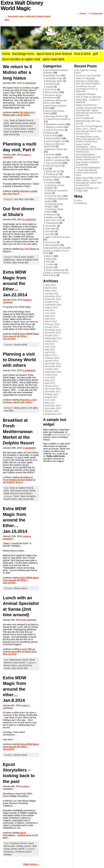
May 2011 (50, 403)
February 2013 (52, 358)
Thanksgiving (52, 223)
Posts (83, 14)
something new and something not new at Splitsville (87, 89)
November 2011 (53, 392)
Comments (97, 14)
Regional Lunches (55, 127)
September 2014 (53, 305)
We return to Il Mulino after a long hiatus (17, 72)
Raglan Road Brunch (86, 105)
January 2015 (52, 293)
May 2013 (50, 350)
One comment (29, 620)
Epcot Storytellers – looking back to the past (20, 835)
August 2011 (51, 397)
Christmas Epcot (55, 196)
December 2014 (53, 296)
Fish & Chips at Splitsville (89, 97)
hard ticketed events (55, 177)
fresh (48, 262)
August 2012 (51, 375)
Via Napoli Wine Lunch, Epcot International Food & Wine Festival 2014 (88, 139)
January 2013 (52, 361)
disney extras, (21, 408)
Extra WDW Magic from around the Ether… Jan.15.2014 (15, 520)
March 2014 (51, 321)
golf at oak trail (53, 171)
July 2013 (50, 344)
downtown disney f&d (56, 149)
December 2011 (53, 389)
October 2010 (52, 411)
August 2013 (51, 341)
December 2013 (53, 330)
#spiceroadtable (54, 138)
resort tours (51, 242)
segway (50, 87)
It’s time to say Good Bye (88, 75)
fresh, (17, 496)
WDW (33, 123)
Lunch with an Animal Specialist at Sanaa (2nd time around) (20, 652)
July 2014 (50, 310)
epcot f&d (51, 155)
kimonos (50, 267)
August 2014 (51, 307)
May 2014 (50, 316)
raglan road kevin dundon (58, 237)
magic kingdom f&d (55, 157)
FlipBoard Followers (86, 94)
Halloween (51, 215)
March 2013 (51, 355)
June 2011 (50, 400)
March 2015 (51, 291)
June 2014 (50, 313)
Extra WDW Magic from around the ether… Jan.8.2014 (15, 689)
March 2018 (51, 288)
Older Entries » (31, 864)
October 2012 (52, 369)
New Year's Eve (54, 220)
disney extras (21, 345)
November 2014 (53, 299)
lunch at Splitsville (85, 118)
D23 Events (51, 89)
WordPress (82, 203)
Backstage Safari (54, 81)
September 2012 (53, 372)
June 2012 (50, 378)
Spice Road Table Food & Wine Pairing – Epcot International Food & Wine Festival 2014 (89, 182)
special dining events (55, 248)
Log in (79, 200)
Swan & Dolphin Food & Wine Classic (56, 274)
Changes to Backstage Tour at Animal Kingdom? (88, 82)
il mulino (50, 264)
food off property (53, 166)
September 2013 (53, 338)
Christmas (51, 183)
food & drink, (21, 129)
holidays (8, 854)
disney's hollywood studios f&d (54, 145)
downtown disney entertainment (53, 96)
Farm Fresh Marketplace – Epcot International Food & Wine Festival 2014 (88, 171)
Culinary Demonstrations (58, 119)
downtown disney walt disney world (55, 102)
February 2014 (52, 324)
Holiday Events (23, 846)
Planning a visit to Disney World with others (19, 360)
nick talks (50, 231)
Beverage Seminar (55, 116)
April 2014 (50, 319)
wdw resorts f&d (11, 134)
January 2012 (52, 386)
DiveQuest (51, 84)
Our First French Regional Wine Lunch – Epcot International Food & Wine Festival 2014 (89, 130)
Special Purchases (55, 130)
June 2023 (50, 285)
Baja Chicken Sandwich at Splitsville (88, 164)
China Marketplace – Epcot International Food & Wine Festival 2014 (88, 157)
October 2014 (52, 302)
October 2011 (52, 394)
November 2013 (53, 333)
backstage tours (53, 75)
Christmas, (9, 852)
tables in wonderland (56, 160)
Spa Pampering (53, 245)
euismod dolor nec (61, 435)
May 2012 (50, 380)
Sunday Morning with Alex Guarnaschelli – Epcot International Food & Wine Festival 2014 (89, 112)
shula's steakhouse (55, 270)
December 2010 (53, 406)
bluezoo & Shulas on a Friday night (87, 189)
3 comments (29, 448)
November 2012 (53, 366)
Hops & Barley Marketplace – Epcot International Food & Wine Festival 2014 (89, 148)
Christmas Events (18, 843)
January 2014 (52, 327)
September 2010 (53, 414)
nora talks (29, 199)
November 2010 (53, 408)
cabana (49, 259)
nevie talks (50, 229)
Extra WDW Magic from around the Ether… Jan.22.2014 (15, 283)
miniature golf (52, 174)
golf (47, 169)
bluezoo (50, 256)
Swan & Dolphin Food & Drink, (19, 132)
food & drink (51, 136)
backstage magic (54, 78)
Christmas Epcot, (23, 852)
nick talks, (19, 199)
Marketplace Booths (56, 124)
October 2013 (52, 335)
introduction (51, 226)
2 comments (29, 83)
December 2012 (53, 364)
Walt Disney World (19, 123)
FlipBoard (50, 133)
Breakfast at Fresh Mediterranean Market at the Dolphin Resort (18, 432)
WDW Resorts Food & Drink (17, 126)
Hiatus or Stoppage (86, 78)
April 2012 (50, 383)
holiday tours (52, 217)
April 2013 (50, 352)
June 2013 (50, 347)
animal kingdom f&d (56, 141)
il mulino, (32, 129)
